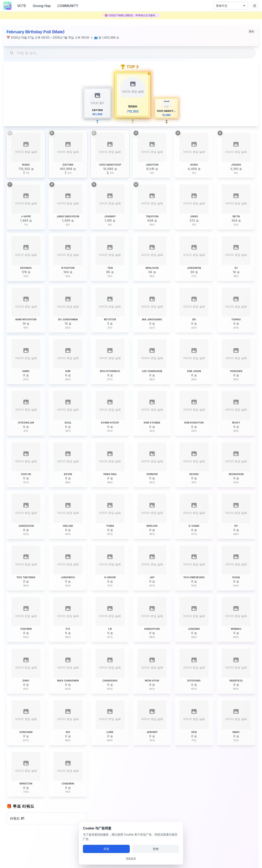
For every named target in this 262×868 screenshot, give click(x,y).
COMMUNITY (68, 6)
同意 (106, 849)
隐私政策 (131, 858)
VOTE (22, 6)
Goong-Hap (42, 6)
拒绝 (156, 849)
